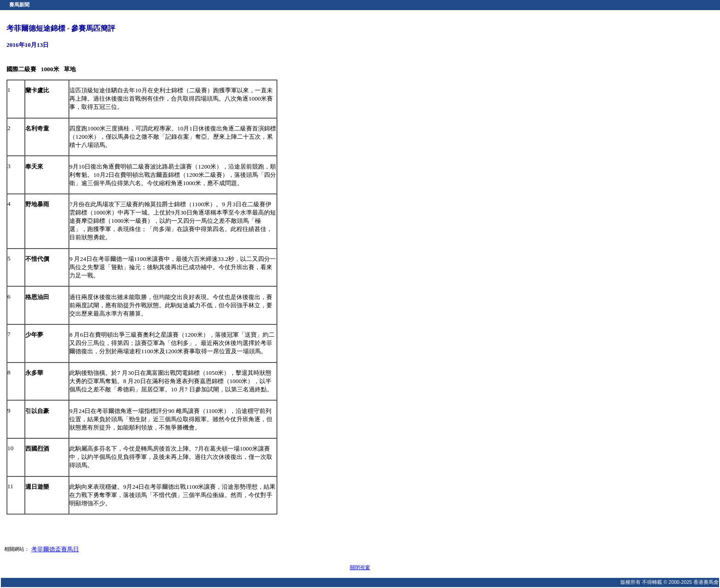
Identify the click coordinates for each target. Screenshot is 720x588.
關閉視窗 (360, 567)
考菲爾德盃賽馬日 (55, 549)
